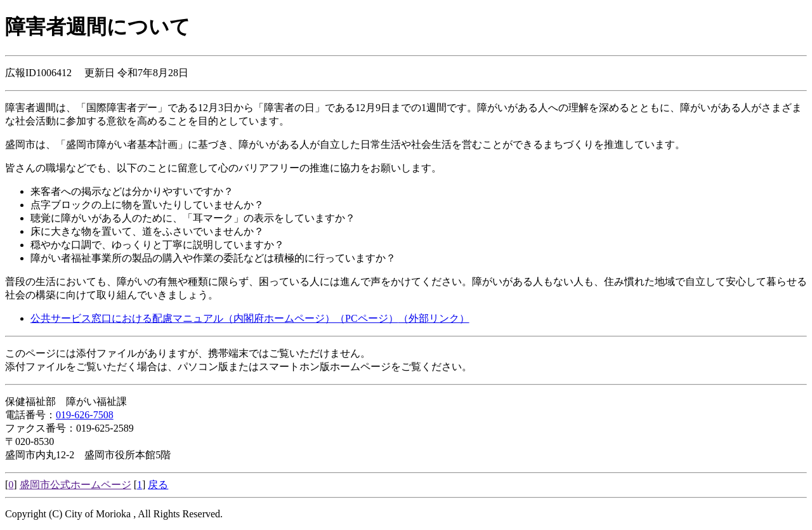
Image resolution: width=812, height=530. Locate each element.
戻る (158, 485)
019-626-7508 (85, 415)
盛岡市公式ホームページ (75, 485)
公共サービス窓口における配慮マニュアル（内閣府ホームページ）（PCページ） (250, 318)
